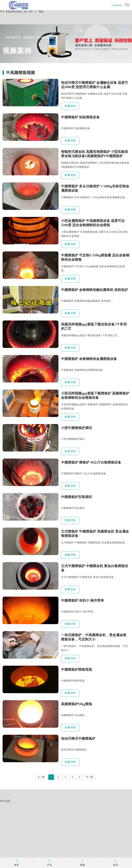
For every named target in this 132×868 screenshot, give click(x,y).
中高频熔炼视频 (45, 37)
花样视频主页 (13, 37)
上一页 (41, 842)
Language (116, 5)
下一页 (89, 842)
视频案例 (29, 37)
